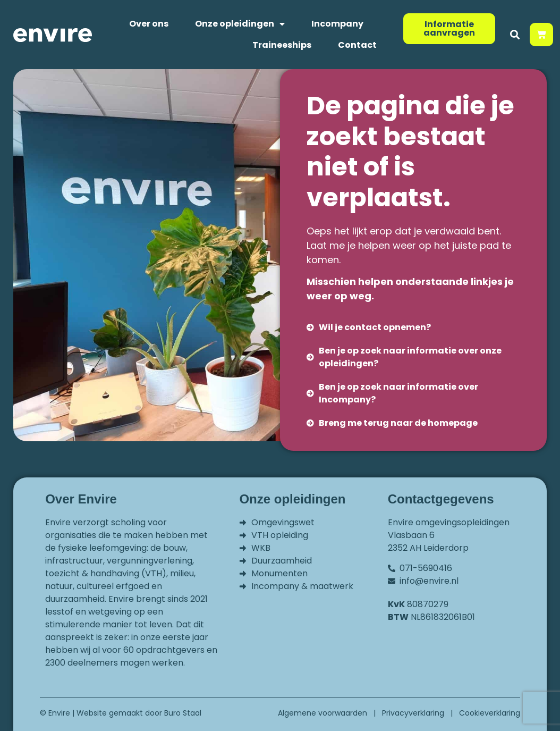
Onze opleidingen (240, 24)
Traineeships (282, 45)
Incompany (337, 24)
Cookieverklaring (490, 713)
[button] (515, 35)
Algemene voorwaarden (323, 713)
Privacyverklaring (413, 713)
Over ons (149, 24)
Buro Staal (183, 713)
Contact (357, 45)
